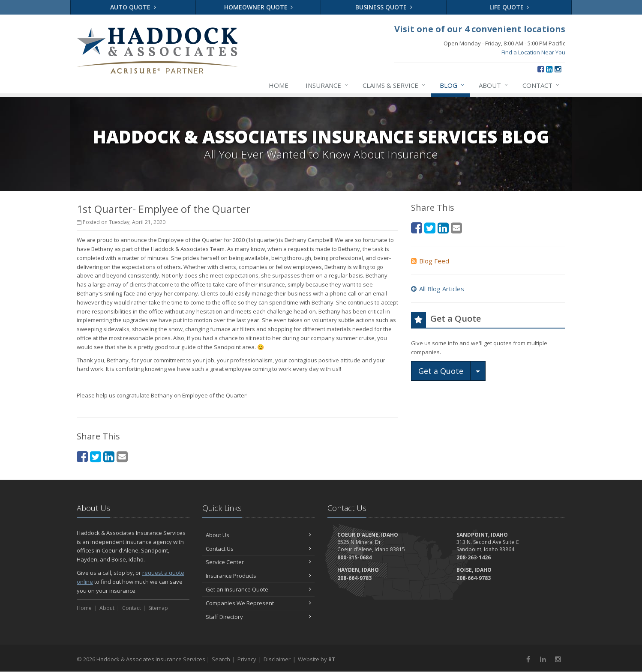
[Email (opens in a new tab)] (122, 456)
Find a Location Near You (533, 52)
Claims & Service (394, 85)
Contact (541, 85)
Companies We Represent (259, 603)
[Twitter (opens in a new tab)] (96, 456)
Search (221, 659)
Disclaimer (277, 659)
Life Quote (509, 7)
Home (279, 85)
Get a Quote (441, 371)
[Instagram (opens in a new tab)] (558, 69)
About (494, 85)
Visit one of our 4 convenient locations (480, 29)
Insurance (327, 85)
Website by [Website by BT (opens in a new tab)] (316, 659)
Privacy (247, 659)
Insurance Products (259, 576)
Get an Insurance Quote (259, 589)
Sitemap (158, 608)
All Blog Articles (438, 289)
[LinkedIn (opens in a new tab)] (549, 69)
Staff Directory (259, 617)
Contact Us (259, 549)
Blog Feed (430, 261)
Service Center (259, 562)
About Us (259, 535)
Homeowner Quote (259, 7)
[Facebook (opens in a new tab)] (541, 69)
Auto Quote (133, 7)
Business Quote (384, 7)
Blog (452, 85)
